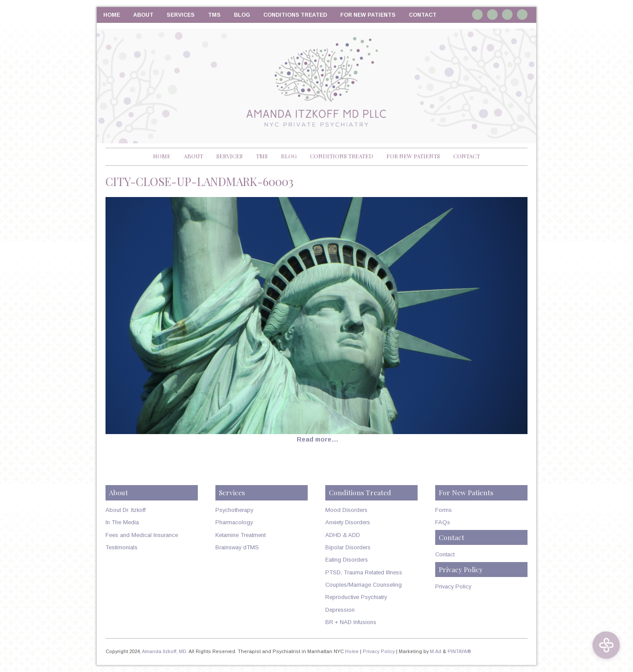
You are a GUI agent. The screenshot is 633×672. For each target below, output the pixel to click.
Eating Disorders (347, 560)
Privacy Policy (453, 586)
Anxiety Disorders (348, 522)
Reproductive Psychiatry (356, 597)
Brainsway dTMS (237, 547)
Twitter (507, 15)
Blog (242, 15)
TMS (214, 15)
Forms (444, 510)
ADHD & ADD (343, 535)
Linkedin (492, 15)
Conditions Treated (295, 15)
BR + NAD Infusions (351, 622)
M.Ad (436, 651)
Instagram (477, 15)
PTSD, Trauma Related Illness (364, 572)
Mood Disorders (346, 510)
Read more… (318, 439)
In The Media (122, 522)
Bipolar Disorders (348, 547)
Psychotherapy (234, 510)
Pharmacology (234, 522)
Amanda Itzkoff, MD (164, 651)
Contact (423, 15)
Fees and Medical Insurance (142, 535)
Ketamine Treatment (240, 535)
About (143, 15)
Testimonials (122, 547)
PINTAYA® (459, 651)
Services (181, 15)
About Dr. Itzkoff (126, 510)
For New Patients (368, 15)
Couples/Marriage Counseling (364, 585)
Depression (340, 610)
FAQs (443, 522)
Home (112, 15)
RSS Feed (522, 15)
